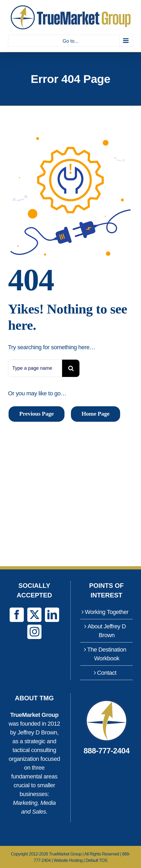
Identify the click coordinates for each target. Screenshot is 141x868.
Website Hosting (68, 860)
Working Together (107, 612)
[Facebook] (17, 615)
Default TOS (96, 860)
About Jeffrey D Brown (107, 631)
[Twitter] (34, 615)
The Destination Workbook (107, 654)
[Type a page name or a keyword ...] (35, 368)
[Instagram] (34, 632)
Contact (107, 673)
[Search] (71, 368)
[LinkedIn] (52, 615)
